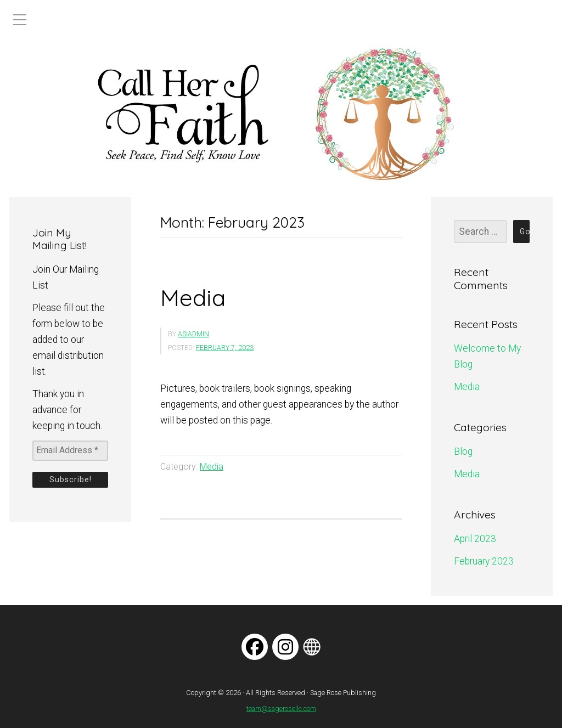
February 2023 (484, 561)
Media (193, 298)
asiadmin (193, 334)
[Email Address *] (70, 450)
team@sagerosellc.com (281, 709)
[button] (17, 114)
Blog (463, 452)
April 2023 (475, 539)
